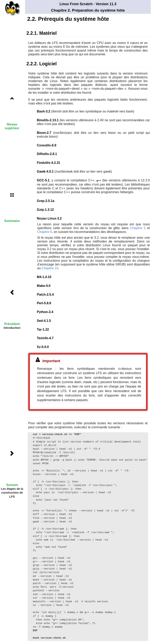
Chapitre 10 (50, 268)
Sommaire (12, 221)
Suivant (12, 485)
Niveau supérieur (12, 126)
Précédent (12, 324)
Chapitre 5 (138, 228)
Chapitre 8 (45, 232)
